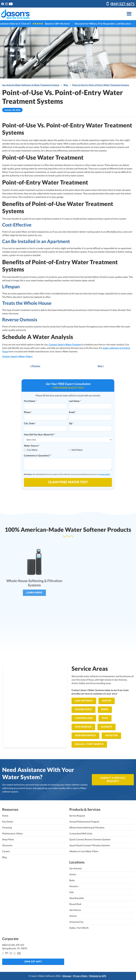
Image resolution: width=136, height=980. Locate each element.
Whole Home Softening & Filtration (87, 827)
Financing (7, 827)
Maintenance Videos (12, 833)
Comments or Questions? (38, 455)
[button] (129, 14)
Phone (28, 412)
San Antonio (84, 701)
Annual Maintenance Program (84, 822)
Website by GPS (98, 976)
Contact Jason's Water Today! (17, 356)
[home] (15, 14)
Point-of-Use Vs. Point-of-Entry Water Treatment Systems (101, 85)
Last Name (75, 401)
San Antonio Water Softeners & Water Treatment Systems (31, 85)
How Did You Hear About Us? (40, 434)
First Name (30, 401)
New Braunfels (85, 735)
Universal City (76, 922)
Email (72, 412)
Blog (66, 85)
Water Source (32, 446)
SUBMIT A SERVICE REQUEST (113, 779)
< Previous (35, 366)
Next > (101, 366)
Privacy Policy (80, 976)
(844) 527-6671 (123, 4)
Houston (111, 735)
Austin (107, 701)
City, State (30, 423)
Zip (71, 423)
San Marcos (83, 727)
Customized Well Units (81, 833)
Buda (105, 709)
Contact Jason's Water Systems (65, 344)
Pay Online (8, 822)
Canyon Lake (84, 718)
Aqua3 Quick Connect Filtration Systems (90, 845)
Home (5, 816)
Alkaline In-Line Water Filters (84, 851)
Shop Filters (8, 839)
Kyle (105, 718)
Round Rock (83, 709)
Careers (6, 851)
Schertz (107, 727)
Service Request (77, 816)
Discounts (7, 845)
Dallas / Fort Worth (89, 744)
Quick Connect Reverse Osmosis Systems (90, 839)
